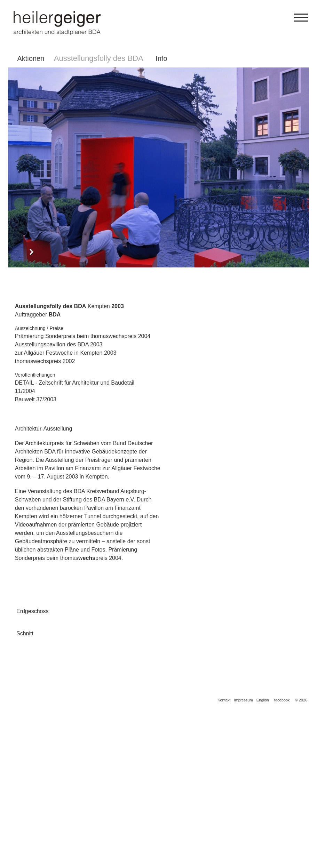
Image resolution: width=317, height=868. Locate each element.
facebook (282, 858)
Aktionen (31, 58)
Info (161, 58)
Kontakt (224, 858)
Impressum (243, 858)
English (263, 858)
